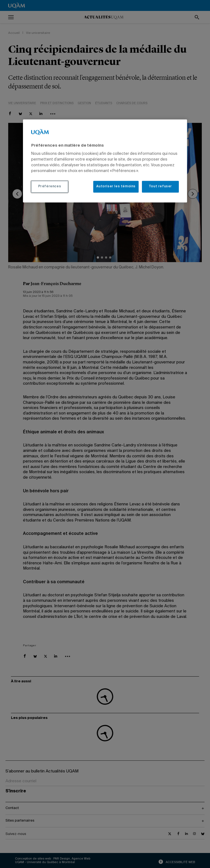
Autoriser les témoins (116, 187)
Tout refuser (160, 187)
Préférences (50, 187)
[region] (105, 161)
